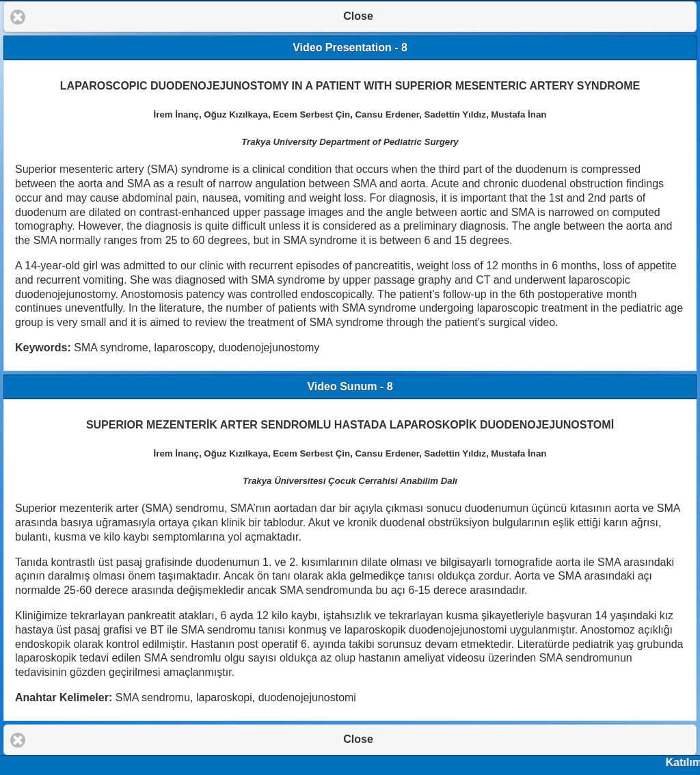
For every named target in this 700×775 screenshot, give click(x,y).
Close (358, 16)
